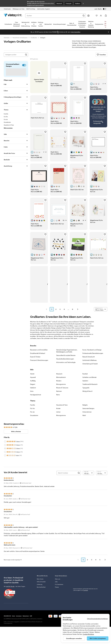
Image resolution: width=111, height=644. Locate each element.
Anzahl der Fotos (9, 155)
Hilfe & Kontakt (41, 584)
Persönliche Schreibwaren (20, 38)
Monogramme (61, 386)
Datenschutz (26, 618)
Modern (59, 383)
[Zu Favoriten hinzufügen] (65, 66)
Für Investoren (59, 586)
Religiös (85, 407)
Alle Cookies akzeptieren (98, 638)
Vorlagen (43, 38)
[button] (46, 311)
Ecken (6, 93)
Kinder (58, 410)
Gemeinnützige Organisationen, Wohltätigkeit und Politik (67, 353)
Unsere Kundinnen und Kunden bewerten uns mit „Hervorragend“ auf (85, 580)
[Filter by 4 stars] (5, 447)
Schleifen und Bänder (90, 379)
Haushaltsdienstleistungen (65, 361)
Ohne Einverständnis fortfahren (97, 619)
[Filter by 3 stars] (5, 451)
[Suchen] (84, 16)
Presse (57, 589)
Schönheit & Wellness (90, 362)
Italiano (78, 3)
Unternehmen (87, 414)
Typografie (86, 390)
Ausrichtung (8, 168)
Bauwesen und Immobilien (39, 352)
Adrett (32, 376)
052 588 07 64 (7, 618)
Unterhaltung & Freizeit (90, 366)
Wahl (84, 417)
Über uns (58, 581)
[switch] (101, 9)
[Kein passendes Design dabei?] (98, 113)
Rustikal (85, 376)
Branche (7, 143)
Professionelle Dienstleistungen (93, 355)
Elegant (33, 386)
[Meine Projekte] (93, 16)
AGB (31, 618)
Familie (33, 407)
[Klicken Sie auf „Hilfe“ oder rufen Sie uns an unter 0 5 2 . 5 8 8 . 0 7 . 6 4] (88, 16)
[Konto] (101, 16)
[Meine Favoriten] (97, 16)
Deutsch (59, 3)
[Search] (79, 475)
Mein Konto (40, 581)
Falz (5, 86)
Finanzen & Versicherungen (39, 362)
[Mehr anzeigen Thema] (8, 130)
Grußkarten (34, 38)
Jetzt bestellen (76, 32)
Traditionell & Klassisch (90, 386)
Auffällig (33, 383)
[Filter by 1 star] (5, 457)
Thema (6, 112)
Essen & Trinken (35, 359)
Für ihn (32, 410)
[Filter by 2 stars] (5, 454)
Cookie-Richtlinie (88, 634)
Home (13, 618)
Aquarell (33, 379)
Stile (5, 136)
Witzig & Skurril (87, 393)
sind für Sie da (10, 588)
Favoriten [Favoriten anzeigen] (101, 57)
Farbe (6, 149)
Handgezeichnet (36, 397)
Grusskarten (34, 417)
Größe (6, 105)
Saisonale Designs (88, 410)
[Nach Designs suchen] (26, 57)
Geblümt (33, 390)
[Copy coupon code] (58, 32)
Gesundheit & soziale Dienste (66, 357)
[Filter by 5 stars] (5, 444)
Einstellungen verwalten (74, 638)
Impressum (19, 618)
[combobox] (54, 16)
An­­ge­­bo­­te (106, 24)
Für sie (32, 414)
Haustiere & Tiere (62, 407)
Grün (32, 393)
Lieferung (40, 586)
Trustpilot (75, 578)
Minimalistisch (61, 379)
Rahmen (59, 393)
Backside (7, 162)
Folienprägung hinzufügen (13, 99)
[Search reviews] (67, 475)
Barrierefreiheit (41, 589)
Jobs (56, 584)
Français (69, 3)
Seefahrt (85, 383)
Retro (58, 397)
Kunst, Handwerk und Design (92, 352)
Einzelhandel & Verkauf (38, 355)
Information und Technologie (66, 364)
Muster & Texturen (62, 390)
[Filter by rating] (88, 475)
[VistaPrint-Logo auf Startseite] (13, 16)
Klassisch (59, 376)
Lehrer (58, 414)
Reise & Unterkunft (89, 359)
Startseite (7, 38)
